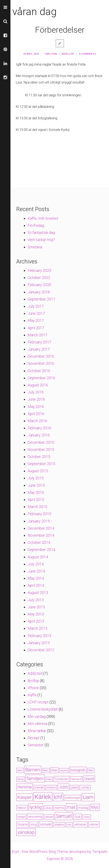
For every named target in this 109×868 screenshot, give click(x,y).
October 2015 (39, 457)
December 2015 (41, 442)
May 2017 (36, 321)
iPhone (33, 688)
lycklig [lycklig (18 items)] (36, 807)
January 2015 (39, 521)
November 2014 (41, 535)
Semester (36, 745)
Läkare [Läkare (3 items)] (48, 808)
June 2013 (36, 607)
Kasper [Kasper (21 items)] (24, 797)
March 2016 (37, 421)
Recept (34, 738)
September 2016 (41, 378)
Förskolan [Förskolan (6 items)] (61, 779)
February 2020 (39, 285)
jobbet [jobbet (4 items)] (74, 788)
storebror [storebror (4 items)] (59, 825)
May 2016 (36, 407)
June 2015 (36, 485)
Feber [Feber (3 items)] (49, 779)
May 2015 (36, 492)
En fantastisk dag (41, 233)
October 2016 (39, 371)
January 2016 (39, 435)
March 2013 (37, 628)
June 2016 (36, 399)
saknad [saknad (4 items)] (49, 817)
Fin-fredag (36, 225)
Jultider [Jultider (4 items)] (85, 788)
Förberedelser (60, 30)
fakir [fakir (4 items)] (91, 770)
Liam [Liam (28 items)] (88, 797)
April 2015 (36, 500)
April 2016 (36, 414)
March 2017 (37, 335)
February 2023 (39, 270)
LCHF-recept (38, 702)
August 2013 (38, 593)
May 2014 (36, 578)
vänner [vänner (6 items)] (94, 824)
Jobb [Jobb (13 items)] (63, 787)
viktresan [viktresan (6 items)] (80, 824)
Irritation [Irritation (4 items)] (51, 788)
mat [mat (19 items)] (71, 807)
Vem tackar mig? (41, 240)
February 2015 (39, 514)
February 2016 (39, 428)
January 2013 (39, 643)
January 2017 (39, 349)
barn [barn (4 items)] (20, 770)
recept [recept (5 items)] (21, 817)
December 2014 (41, 528)
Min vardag (37, 716)
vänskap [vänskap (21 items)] (26, 832)
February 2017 (39, 342)
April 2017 (36, 328)
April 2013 (36, 621)
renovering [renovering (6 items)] (35, 817)
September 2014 (41, 550)
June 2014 (36, 571)
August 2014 (38, 557)
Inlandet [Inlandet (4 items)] (39, 788)
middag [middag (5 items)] (83, 808)
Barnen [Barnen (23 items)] (33, 770)
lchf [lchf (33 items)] (58, 797)
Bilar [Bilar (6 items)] (54, 770)
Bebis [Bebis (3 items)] (46, 771)
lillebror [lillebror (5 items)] (22, 808)
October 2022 (39, 278)
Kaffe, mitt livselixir (43, 218)
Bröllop (68, 54)
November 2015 (41, 449)
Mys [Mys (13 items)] (95, 807)
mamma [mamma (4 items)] (59, 808)
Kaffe (32, 695)
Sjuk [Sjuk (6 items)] (78, 817)
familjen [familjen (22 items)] (35, 778)
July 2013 (36, 600)
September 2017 (41, 299)
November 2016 (41, 363)
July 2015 (36, 478)
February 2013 (39, 636)
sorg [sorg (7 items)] (34, 824)
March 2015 (37, 507)
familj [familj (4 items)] (21, 779)
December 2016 (41, 356)
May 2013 (36, 614)
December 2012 (41, 650)
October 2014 (39, 542)
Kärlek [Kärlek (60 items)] (43, 797)
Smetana (35, 247)
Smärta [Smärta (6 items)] (22, 824)
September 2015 (41, 464)
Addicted (35, 673)
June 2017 (36, 313)
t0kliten (51, 54)
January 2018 (39, 292)
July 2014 (36, 564)
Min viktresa (37, 724)
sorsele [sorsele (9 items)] (46, 824)
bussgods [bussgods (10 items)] (78, 770)
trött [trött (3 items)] (69, 825)
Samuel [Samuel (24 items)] (64, 816)
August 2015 (38, 471)
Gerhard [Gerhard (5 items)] (76, 779)
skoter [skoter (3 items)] (87, 817)
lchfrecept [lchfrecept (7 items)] (72, 798)
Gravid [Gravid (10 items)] (89, 779)
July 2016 (36, 392)
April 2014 (36, 585)
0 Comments (88, 54)
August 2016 (38, 385)
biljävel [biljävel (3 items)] (64, 771)
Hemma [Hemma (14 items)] (25, 787)
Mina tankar (37, 731)
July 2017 (36, 306)
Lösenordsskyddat (43, 709)
